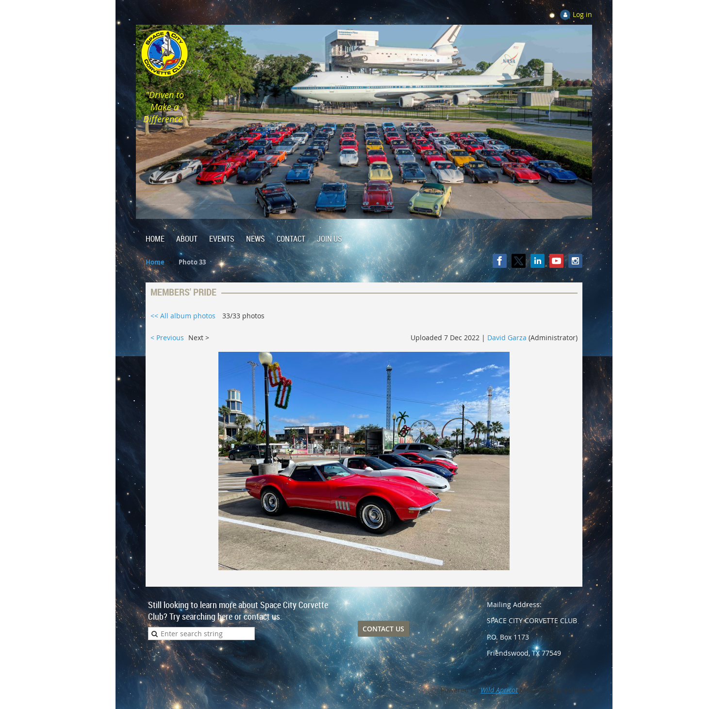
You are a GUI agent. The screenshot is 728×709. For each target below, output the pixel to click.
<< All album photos (183, 316)
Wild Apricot (499, 690)
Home (155, 262)
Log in (582, 14)
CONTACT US (383, 629)
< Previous (167, 338)
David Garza (507, 338)
